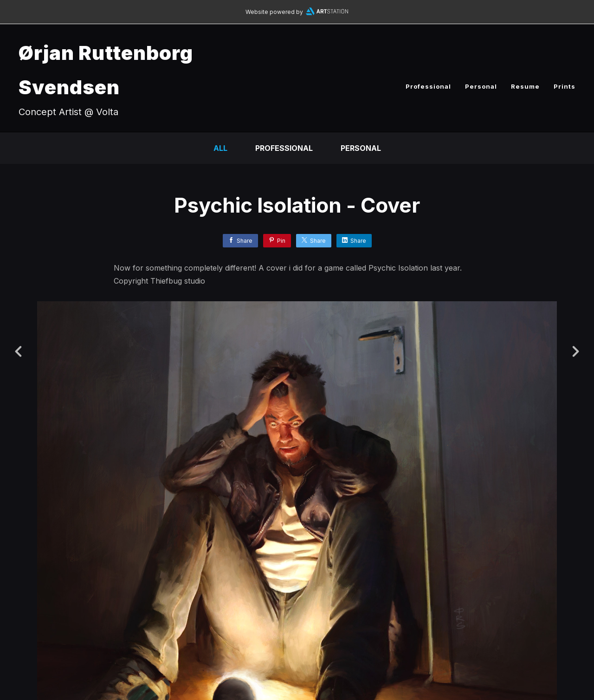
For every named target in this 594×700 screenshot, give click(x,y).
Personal (481, 86)
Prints (565, 86)
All (220, 148)
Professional (428, 86)
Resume (525, 86)
